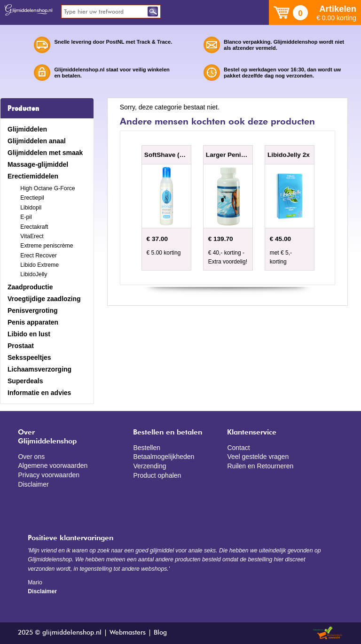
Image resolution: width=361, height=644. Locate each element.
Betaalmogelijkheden (164, 457)
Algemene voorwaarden (53, 466)
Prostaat (21, 346)
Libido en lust (29, 334)
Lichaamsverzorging (39, 369)
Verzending (149, 466)
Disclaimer (33, 484)
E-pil (26, 217)
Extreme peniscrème (47, 246)
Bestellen (147, 448)
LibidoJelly (34, 274)
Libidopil (31, 208)
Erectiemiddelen (33, 176)
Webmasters (128, 633)
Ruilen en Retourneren (260, 466)
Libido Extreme (39, 265)
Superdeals (25, 381)
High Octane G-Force (47, 188)
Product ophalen (157, 475)
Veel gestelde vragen (258, 457)
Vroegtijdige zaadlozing (44, 299)
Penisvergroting (33, 310)
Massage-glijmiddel (38, 164)
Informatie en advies (39, 393)
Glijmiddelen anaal (37, 141)
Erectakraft (34, 227)
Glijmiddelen (27, 129)
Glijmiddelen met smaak (45, 153)
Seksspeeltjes (29, 357)
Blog (160, 633)
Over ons (31, 457)
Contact (238, 448)
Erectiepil (32, 198)
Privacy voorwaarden (49, 475)
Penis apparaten (33, 322)
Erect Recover (39, 256)
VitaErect (32, 236)
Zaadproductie (30, 287)
